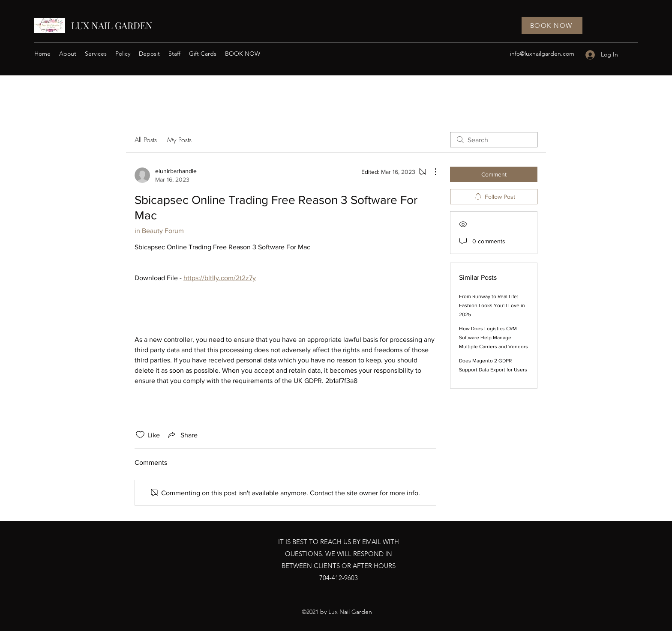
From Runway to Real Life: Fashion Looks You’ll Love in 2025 (492, 305)
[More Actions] (431, 172)
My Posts (179, 140)
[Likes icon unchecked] (140, 435)
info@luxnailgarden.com (542, 54)
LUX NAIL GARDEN (112, 25)
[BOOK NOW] (552, 25)
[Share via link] (182, 435)
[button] (96, 54)
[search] (494, 140)
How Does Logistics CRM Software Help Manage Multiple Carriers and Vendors (493, 338)
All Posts (146, 140)
